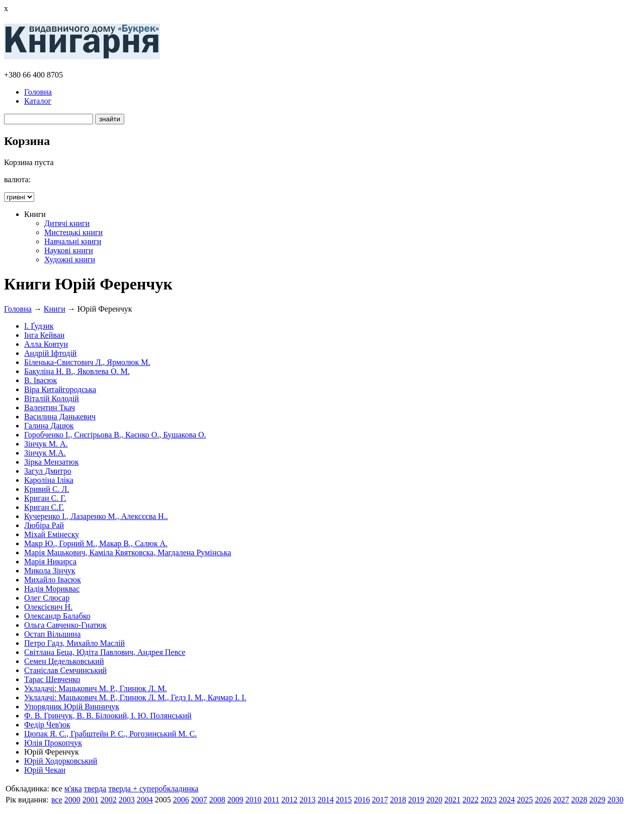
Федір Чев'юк (47, 725)
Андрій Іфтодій (50, 353)
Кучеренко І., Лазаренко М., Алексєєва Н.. (96, 516)
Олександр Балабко (57, 616)
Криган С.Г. (44, 507)
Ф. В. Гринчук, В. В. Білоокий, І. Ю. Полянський (108, 716)
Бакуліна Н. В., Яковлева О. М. (77, 371)
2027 (561, 800)
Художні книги (70, 260)
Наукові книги (69, 250)
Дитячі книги (67, 223)
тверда (95, 789)
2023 (489, 800)
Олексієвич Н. (48, 607)
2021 (452, 800)
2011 (271, 800)
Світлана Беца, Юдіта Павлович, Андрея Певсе (105, 652)
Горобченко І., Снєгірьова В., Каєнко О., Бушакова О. (115, 435)
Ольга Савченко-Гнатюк (65, 625)
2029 (597, 800)
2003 (127, 800)
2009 (235, 800)
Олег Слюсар (47, 598)
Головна (38, 92)
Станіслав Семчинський (65, 670)
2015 (344, 800)
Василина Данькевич (60, 417)
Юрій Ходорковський (61, 761)
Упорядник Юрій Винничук (72, 707)
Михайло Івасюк (53, 580)
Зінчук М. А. (46, 444)
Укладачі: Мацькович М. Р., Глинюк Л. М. (96, 688)
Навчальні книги (73, 241)
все (57, 800)
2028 (579, 800)
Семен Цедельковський (64, 661)
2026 (543, 800)
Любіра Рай (44, 525)
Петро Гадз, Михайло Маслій (74, 643)
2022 (470, 800)
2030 (615, 800)
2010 (254, 800)
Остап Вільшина (52, 634)
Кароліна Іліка (49, 480)
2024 (507, 800)
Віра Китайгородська (60, 389)
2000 (72, 800)
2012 (289, 800)
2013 (307, 800)
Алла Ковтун (46, 344)
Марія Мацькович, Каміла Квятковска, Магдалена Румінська (128, 552)
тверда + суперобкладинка (153, 789)
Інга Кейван (44, 335)
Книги (55, 309)
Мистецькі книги (73, 232)
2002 (109, 800)
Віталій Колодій (52, 398)
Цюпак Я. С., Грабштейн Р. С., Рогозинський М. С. (110, 734)
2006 (181, 800)
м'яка (73, 789)
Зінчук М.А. (45, 453)
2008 (217, 800)
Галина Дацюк (49, 426)
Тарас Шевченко (52, 679)
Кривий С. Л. (47, 489)
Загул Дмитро (48, 471)
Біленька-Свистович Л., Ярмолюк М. (87, 362)
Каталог (38, 101)
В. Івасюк (41, 380)
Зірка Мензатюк (52, 462)
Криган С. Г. (45, 498)
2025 (525, 800)
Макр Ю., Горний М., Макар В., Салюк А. (96, 543)
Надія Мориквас (52, 589)
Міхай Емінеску (52, 534)
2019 (416, 800)
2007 (199, 800)
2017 (380, 800)
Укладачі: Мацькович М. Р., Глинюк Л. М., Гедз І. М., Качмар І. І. (135, 697)
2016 (362, 800)
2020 (434, 800)
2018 (398, 800)
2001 (91, 800)
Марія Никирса (50, 562)
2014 (326, 800)
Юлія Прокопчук (53, 743)
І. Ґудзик (39, 326)
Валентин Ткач (50, 408)
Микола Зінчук (50, 571)
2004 (145, 800)
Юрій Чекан (45, 770)
